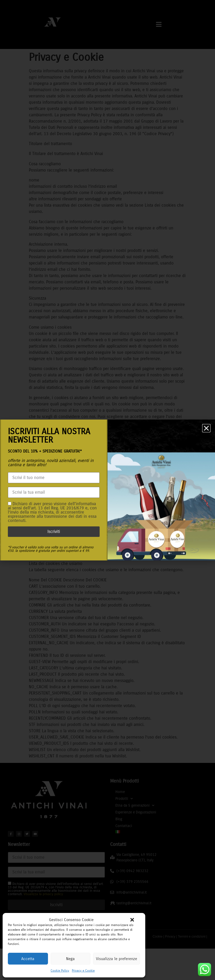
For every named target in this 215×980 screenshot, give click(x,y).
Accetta (28, 959)
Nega (70, 959)
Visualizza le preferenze (117, 959)
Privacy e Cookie (83, 971)
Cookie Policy (60, 971)
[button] (132, 920)
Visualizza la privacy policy (51, 521)
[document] (107, 490)
